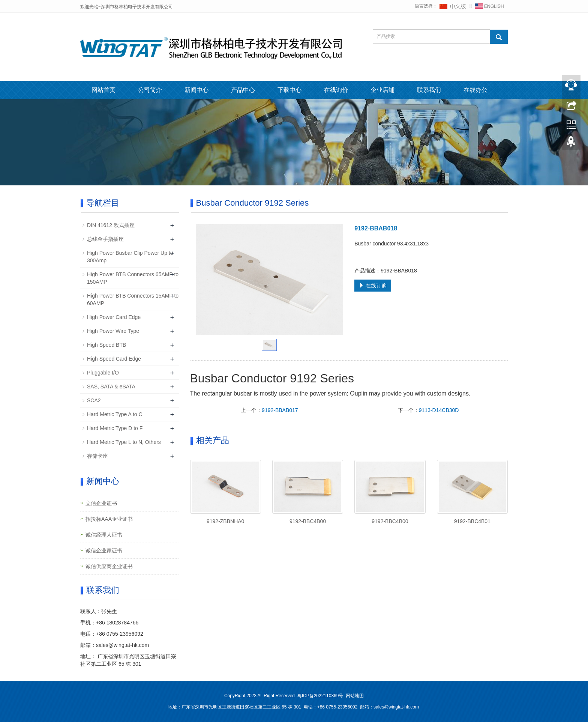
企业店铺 (382, 90)
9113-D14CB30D (439, 410)
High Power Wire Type (113, 331)
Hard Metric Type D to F (115, 428)
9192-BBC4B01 (472, 521)
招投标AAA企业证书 (109, 519)
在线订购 (373, 286)
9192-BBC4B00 (308, 521)
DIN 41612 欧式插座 (111, 225)
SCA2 (94, 400)
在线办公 (475, 90)
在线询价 (336, 90)
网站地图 (355, 696)
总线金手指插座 (105, 239)
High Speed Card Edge (114, 359)
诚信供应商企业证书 (109, 566)
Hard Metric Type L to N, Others (124, 442)
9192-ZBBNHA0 (225, 521)
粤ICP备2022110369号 (320, 696)
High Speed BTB (106, 345)
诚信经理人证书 (104, 535)
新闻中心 (196, 90)
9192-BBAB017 (280, 410)
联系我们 (429, 90)
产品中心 (243, 90)
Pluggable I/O (103, 373)
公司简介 (150, 90)
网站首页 (103, 90)
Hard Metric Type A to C (115, 414)
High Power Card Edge (114, 317)
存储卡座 (97, 456)
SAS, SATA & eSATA (111, 387)
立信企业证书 (101, 503)
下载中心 (289, 90)
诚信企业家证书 (104, 551)
